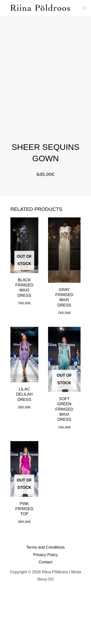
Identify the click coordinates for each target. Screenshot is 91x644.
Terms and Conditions (45, 599)
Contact (45, 613)
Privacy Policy (45, 606)
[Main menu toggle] (84, 8)
